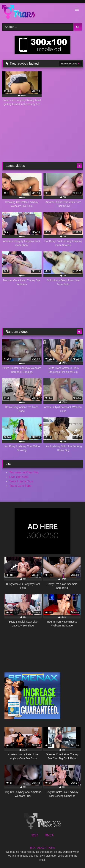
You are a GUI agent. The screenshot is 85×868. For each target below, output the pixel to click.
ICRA (52, 848)
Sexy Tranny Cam (21, 481)
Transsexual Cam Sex (24, 472)
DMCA (49, 835)
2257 (35, 835)
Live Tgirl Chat (19, 477)
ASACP (42, 848)
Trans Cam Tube (20, 486)
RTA (33, 848)
